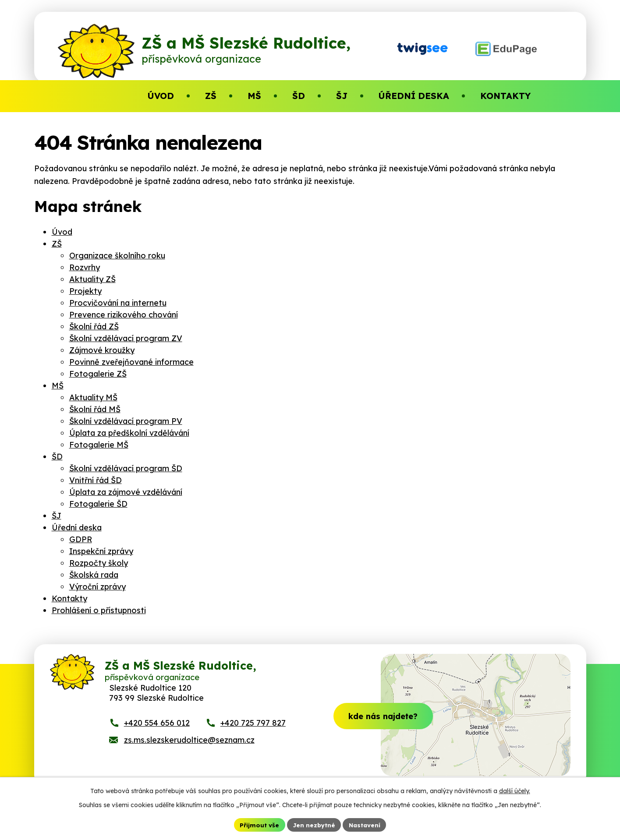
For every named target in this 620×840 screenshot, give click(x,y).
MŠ (58, 386)
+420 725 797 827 (253, 731)
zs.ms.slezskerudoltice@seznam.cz (189, 748)
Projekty (85, 291)
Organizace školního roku (117, 256)
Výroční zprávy (97, 587)
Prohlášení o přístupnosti (99, 610)
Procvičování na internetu (118, 303)
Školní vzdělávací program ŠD (126, 468)
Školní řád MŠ (95, 409)
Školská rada (94, 575)
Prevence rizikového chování (124, 315)
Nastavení (366, 824)
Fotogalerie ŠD (98, 504)
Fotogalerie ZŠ (98, 374)
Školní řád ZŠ (94, 326)
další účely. (515, 790)
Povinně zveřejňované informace (131, 362)
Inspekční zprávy (101, 551)
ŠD (57, 457)
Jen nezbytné (313, 824)
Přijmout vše (258, 824)
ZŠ (57, 244)
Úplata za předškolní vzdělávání (129, 433)
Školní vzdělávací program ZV (126, 338)
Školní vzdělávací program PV (126, 421)
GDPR (81, 539)
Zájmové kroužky (102, 350)
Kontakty (69, 598)
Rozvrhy (85, 267)
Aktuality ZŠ (92, 279)
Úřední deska (77, 528)
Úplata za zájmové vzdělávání (126, 492)
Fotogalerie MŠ (99, 445)
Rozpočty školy (99, 563)
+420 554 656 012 (157, 731)
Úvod (62, 232)
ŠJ (57, 516)
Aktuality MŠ (93, 397)
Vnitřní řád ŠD (96, 480)
